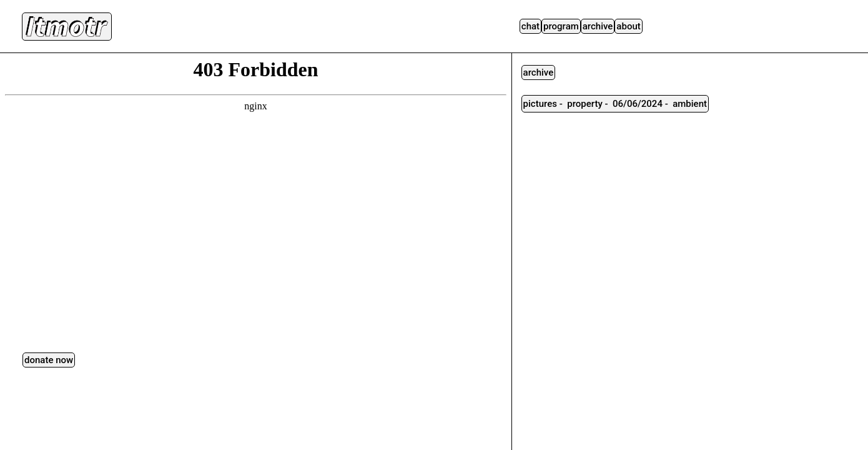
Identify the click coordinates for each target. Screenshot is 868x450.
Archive (598, 26)
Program (561, 26)
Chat (530, 26)
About (628, 26)
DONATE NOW (49, 360)
